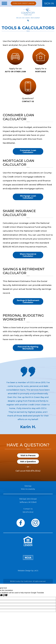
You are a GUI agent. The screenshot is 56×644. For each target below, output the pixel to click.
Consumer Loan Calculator (28, 152)
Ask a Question (28, 466)
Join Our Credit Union (24, 3)
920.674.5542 (33, 476)
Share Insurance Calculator (28, 257)
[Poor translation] (5, 601)
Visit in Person (28, 460)
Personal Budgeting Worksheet (28, 351)
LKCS (36, 576)
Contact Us (28, 514)
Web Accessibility (28, 494)
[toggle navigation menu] (4, 3)
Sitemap (28, 491)
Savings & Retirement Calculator (28, 304)
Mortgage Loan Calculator (28, 199)
